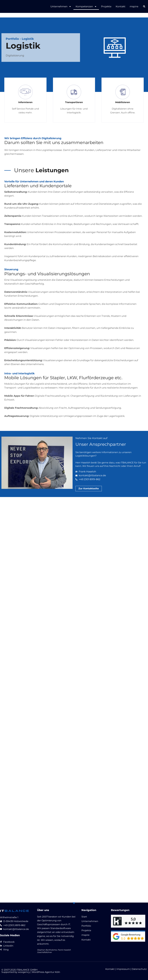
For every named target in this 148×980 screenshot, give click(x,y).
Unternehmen (61, 7)
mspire (134, 6)
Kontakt (121, 6)
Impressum (123, 969)
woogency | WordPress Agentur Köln (39, 972)
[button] (144, 7)
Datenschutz (139, 969)
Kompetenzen (86, 7)
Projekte (106, 6)
